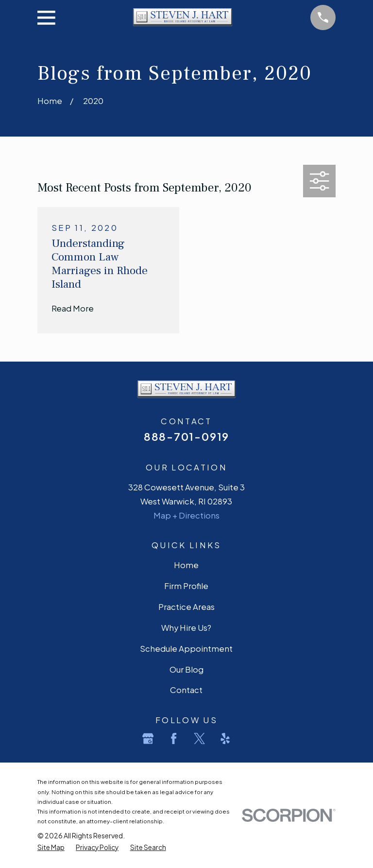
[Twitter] (199, 738)
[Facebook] (174, 738)
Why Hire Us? (186, 628)
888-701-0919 (186, 436)
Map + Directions (186, 515)
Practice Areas (186, 607)
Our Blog (186, 669)
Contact (186, 690)
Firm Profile (186, 586)
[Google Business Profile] (148, 738)
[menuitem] (51, 848)
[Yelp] (225, 738)
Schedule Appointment (186, 649)
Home (186, 565)
